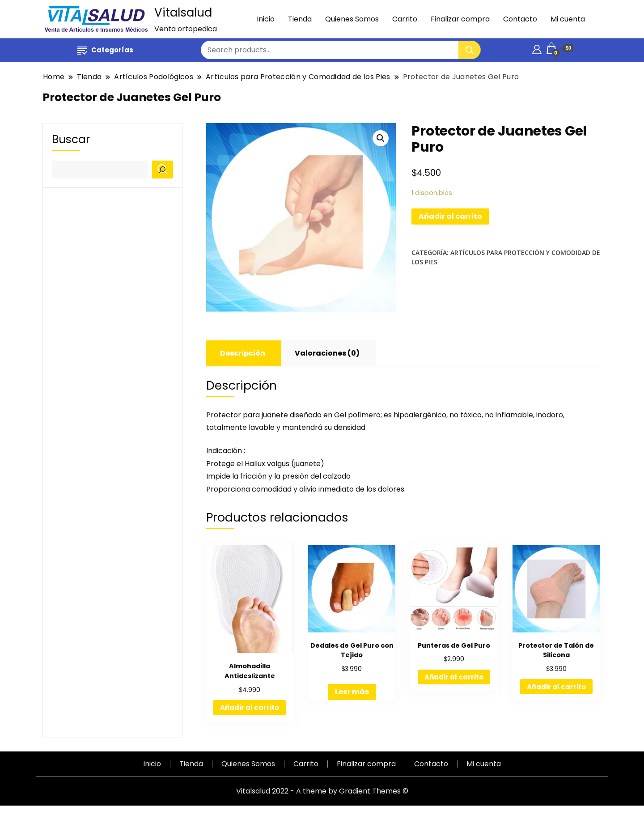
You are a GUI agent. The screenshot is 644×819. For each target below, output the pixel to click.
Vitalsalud (183, 13)
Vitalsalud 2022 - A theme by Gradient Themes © (322, 791)
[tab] (243, 353)
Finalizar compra (460, 19)
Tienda (300, 19)
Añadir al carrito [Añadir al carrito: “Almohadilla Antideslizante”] (250, 707)
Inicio (266, 19)
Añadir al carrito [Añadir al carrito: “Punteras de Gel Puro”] (454, 677)
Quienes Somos (352, 19)
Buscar (71, 140)
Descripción (243, 353)
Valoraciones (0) (327, 353)
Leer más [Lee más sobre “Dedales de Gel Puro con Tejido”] (352, 692)
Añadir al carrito (450, 216)
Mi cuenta (568, 19)
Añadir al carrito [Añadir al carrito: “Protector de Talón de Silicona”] (556, 687)
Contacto (520, 19)
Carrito (405, 19)
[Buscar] (163, 170)
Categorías (105, 50)
